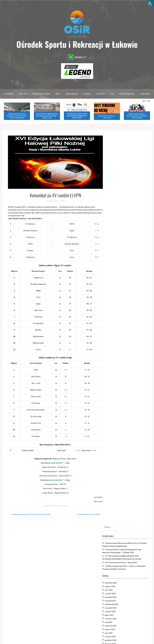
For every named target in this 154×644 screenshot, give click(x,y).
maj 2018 (116, 541)
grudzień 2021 (118, 387)
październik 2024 (119, 265)
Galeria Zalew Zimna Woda (123, 573)
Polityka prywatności (127, 94)
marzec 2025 (118, 247)
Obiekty (58, 94)
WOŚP (115, 594)
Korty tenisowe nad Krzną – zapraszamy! (107, 117)
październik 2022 (119, 351)
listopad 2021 (118, 390)
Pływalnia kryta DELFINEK (41, 94)
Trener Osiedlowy (120, 587)
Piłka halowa (63, 506)
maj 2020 (116, 455)
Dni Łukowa (117, 569)
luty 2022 (116, 380)
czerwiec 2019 (118, 494)
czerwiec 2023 (118, 322)
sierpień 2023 (118, 315)
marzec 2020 (118, 462)
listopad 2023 (118, 304)
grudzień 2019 (118, 473)
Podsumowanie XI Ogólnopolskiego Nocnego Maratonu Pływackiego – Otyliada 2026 (47, 116)
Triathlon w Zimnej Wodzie (123, 591)
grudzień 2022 (118, 344)
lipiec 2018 (117, 534)
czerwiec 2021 (118, 408)
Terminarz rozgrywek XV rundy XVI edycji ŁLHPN (31, 514)
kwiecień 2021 (118, 415)
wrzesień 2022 (118, 355)
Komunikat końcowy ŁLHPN (88, 514)
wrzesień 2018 (118, 527)
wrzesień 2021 (118, 398)
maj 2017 (116, 552)
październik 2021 (119, 394)
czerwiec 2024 (118, 279)
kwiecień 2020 (118, 458)
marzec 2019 (118, 505)
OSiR (62, 201)
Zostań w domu (119, 601)
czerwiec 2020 (118, 451)
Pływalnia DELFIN (120, 580)
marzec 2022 (118, 376)
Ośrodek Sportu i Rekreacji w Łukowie (77, 44)
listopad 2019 (118, 476)
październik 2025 (119, 222)
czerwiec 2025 (118, 236)
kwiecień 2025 (118, 243)
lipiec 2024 (117, 276)
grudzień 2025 (118, 215)
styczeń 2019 (118, 512)
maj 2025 (116, 240)
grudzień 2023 (118, 301)
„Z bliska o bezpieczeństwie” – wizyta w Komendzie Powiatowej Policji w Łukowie (137, 116)
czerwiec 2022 (118, 365)
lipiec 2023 (117, 319)
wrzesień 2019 (118, 484)
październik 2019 (119, 480)
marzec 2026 (118, 204)
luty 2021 (116, 423)
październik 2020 (119, 437)
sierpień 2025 (118, 229)
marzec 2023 (118, 333)
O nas (112, 94)
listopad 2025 (118, 218)
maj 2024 (116, 283)
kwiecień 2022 (118, 372)
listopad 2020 (118, 433)
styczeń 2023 (118, 340)
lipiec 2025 (117, 233)
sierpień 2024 (118, 272)
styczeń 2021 (118, 426)
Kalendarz (87, 94)
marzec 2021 (118, 419)
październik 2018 (119, 523)
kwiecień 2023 (118, 329)
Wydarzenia (100, 94)
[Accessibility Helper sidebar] (151, 3)
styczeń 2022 (118, 383)
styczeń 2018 (118, 544)
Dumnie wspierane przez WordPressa (19, 641)
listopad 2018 (118, 519)
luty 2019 (116, 509)
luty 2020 (116, 466)
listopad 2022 (118, 347)
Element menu (145, 94)
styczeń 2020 (118, 469)
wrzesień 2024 (118, 268)
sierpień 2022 (118, 358)
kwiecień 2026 (118, 200)
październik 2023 (119, 308)
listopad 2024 (118, 261)
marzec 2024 (118, 290)
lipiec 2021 (117, 405)
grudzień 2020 (118, 430)
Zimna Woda (117, 598)
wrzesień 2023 (118, 312)
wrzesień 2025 (118, 225)
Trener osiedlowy (72, 94)
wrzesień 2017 (118, 548)
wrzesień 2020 (118, 441)
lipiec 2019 (117, 491)
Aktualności (9, 94)
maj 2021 (116, 412)
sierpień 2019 (118, 487)
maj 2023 (116, 326)
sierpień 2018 (118, 530)
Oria (44, 641)
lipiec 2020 (117, 448)
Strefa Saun (23, 94)
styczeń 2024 (118, 297)
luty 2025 (116, 251)
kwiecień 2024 (118, 286)
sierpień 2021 (118, 401)
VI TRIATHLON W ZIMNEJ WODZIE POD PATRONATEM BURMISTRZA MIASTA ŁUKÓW (77, 116)
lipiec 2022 (117, 362)
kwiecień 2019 (118, 501)
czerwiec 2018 (118, 537)
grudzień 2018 (118, 516)
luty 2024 (116, 294)
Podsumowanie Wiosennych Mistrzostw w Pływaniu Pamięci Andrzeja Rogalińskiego (17, 116)
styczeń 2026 (118, 211)
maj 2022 (116, 369)
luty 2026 (116, 208)
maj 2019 (116, 498)
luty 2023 (116, 337)
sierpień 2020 (118, 444)
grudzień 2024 (118, 258)
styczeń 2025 (118, 254)
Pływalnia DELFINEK (121, 584)
